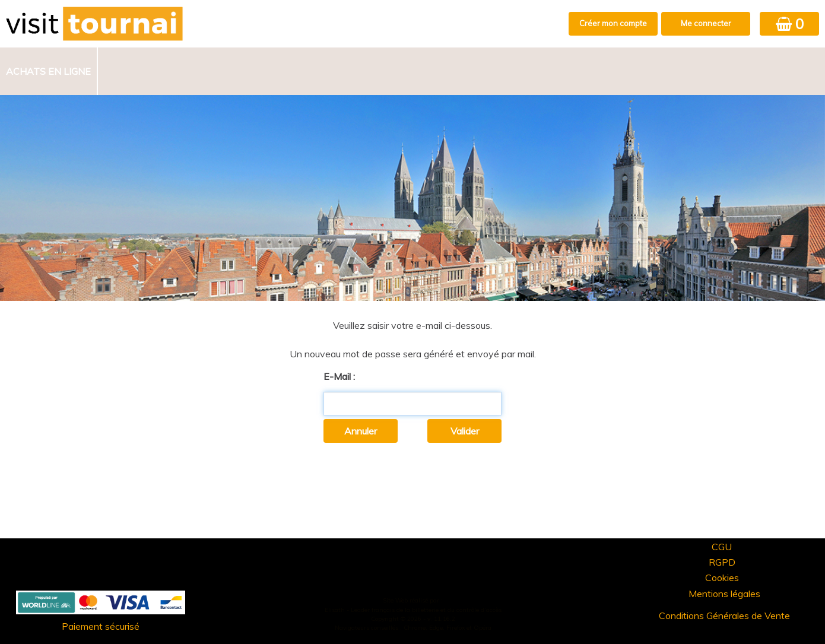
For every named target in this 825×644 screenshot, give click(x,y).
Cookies (722, 578)
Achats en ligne (48, 71)
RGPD (722, 562)
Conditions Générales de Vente (724, 616)
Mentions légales (724, 594)
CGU (722, 547)
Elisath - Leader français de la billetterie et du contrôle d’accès (413, 610)
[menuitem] (49, 71)
